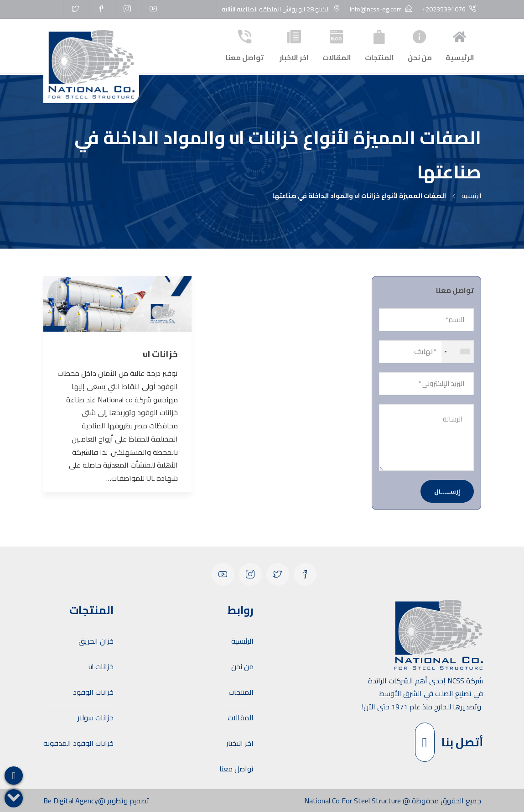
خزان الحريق (96, 641)
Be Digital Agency (71, 801)
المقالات (337, 45)
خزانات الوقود (93, 692)
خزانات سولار (96, 718)
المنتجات (379, 45)
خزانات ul (101, 666)
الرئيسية (460, 45)
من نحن (420, 45)
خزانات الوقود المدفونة (78, 743)
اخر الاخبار (294, 45)
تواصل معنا (245, 45)
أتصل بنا (449, 742)
